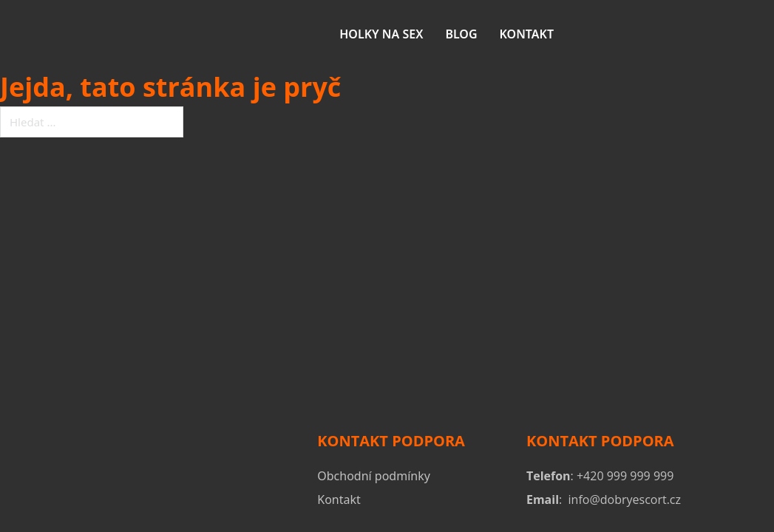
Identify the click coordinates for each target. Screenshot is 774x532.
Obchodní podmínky (374, 476)
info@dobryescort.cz (625, 499)
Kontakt (527, 34)
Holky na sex (381, 34)
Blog (461, 34)
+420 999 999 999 (625, 476)
